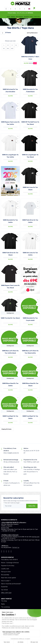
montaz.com (36, 537)
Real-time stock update (9, 578)
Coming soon (10, 313)
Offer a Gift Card (6, 593)
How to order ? (6, 581)
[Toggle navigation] (6, 9)
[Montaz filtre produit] (3, 33)
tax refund (4, 590)
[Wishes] (20, 9)
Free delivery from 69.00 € (9, 560)
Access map (5, 528)
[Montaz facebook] (6, 551)
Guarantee (4, 587)
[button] (11, 9)
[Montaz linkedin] (11, 551)
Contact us (16, 547)
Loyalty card (5, 569)
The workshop (5, 607)
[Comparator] (25, 9)
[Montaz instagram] (4, 551)
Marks (3, 604)
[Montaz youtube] (9, 551)
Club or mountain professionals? (11, 584)
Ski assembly (5, 575)
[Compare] (38, 43)
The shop (4, 601)
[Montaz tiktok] (2, 551)
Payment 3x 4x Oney (8, 566)
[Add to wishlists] (38, 38)
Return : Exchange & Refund (10, 563)
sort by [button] (32, 33)
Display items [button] (6, 429)
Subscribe (32, 506)
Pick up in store (6, 572)
